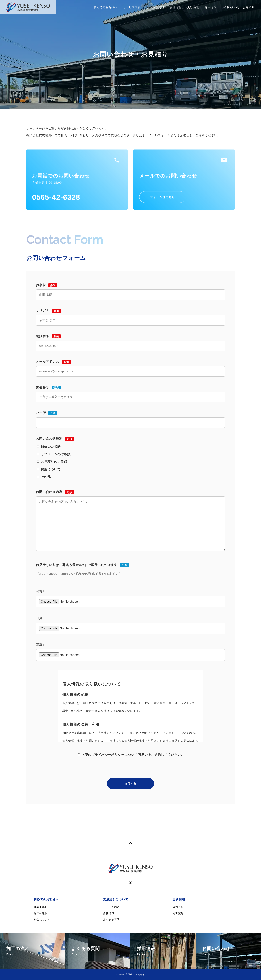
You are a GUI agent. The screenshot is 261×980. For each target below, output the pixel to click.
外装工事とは (42, 907)
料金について (42, 919)
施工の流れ (41, 913)
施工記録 (178, 913)
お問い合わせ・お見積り (238, 7)
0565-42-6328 (56, 206)
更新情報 (193, 7)
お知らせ (178, 907)
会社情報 (176, 7)
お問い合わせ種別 (55, 438)
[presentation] (130, 766)
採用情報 (211, 7)
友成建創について (116, 899)
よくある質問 (155, 7)
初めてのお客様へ (105, 7)
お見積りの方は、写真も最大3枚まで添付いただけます (130, 571)
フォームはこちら (163, 206)
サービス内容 (132, 7)
